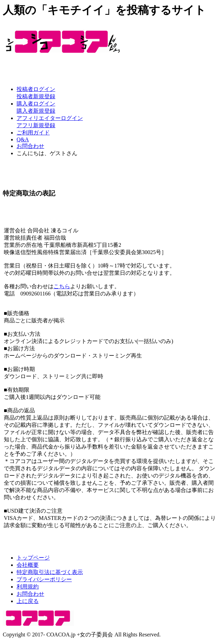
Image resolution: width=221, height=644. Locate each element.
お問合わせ (30, 146)
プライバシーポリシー (44, 579)
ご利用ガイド (33, 133)
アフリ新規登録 (36, 125)
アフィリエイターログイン (50, 118)
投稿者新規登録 (36, 96)
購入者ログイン (36, 104)
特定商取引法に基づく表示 (50, 572)
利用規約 (28, 587)
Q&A (23, 139)
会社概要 (28, 565)
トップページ (33, 558)
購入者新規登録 (36, 111)
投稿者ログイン (36, 89)
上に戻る (28, 601)
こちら (62, 286)
